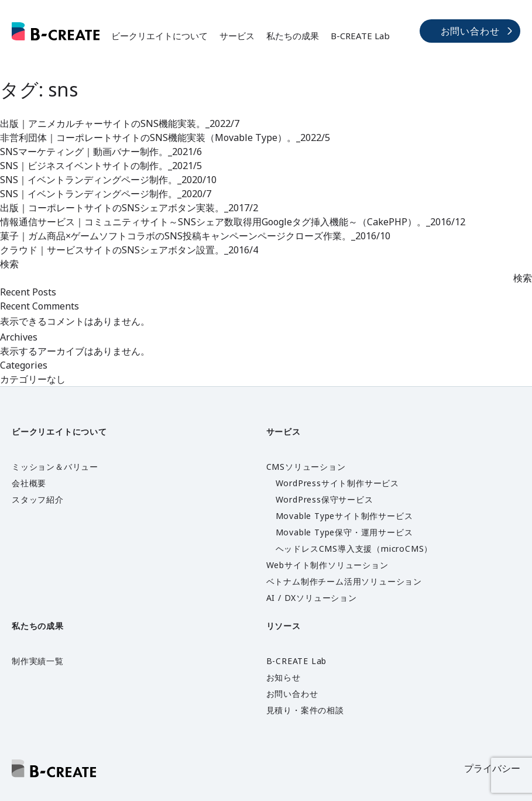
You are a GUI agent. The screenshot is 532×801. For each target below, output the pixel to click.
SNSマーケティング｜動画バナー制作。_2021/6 (101, 152)
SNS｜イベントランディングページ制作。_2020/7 (106, 194)
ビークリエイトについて (159, 36)
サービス (237, 36)
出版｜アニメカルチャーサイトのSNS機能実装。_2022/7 (120, 123)
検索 (9, 264)
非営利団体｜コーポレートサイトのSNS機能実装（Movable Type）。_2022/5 (165, 137)
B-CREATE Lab (360, 36)
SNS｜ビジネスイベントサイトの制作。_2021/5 (101, 166)
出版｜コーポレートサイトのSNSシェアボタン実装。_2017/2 (129, 208)
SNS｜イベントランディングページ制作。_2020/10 (108, 180)
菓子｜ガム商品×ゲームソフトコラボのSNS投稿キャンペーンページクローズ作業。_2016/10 (195, 236)
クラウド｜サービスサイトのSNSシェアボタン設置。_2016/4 (129, 250)
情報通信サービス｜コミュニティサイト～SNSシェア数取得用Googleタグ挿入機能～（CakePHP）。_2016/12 (233, 222)
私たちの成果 (293, 36)
